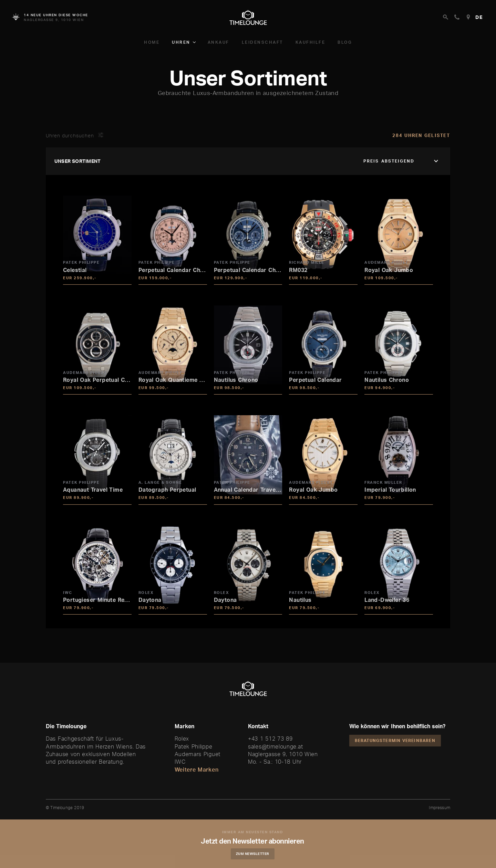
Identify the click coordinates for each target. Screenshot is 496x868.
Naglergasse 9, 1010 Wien (283, 754)
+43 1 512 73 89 (270, 739)
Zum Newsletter (253, 854)
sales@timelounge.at (275, 746)
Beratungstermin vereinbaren (395, 740)
